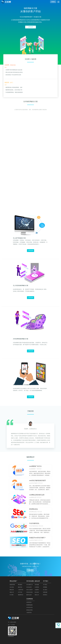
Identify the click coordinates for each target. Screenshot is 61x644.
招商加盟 (45, 592)
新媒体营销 (12, 585)
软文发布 (37, 592)
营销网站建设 (29, 605)
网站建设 (20, 585)
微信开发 (20, 587)
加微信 (53, 2)
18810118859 (13, 622)
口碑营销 (37, 587)
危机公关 (12, 592)
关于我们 (45, 585)
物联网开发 (21, 595)
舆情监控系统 (29, 610)
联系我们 (45, 595)
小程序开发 (21, 590)
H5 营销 (12, 595)
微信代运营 (29, 595)
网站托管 (12, 590)
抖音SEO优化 (30, 592)
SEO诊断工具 (30, 585)
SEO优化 (12, 587)
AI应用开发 (29, 602)
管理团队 (45, 587)
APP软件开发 (29, 607)
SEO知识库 (29, 587)
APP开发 (20, 592)
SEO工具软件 (30, 590)
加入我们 (45, 590)
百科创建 (37, 585)
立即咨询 (30, 27)
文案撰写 (37, 590)
